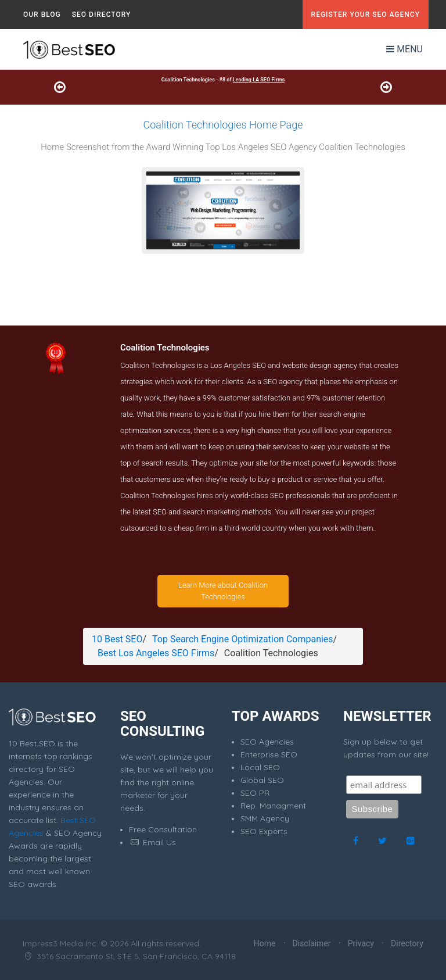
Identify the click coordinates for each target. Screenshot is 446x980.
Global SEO (262, 780)
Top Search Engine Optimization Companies (243, 639)
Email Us (152, 842)
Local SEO (260, 767)
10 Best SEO (117, 639)
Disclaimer (312, 943)
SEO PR (255, 793)
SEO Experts (264, 831)
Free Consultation (163, 829)
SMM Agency (265, 818)
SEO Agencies (267, 742)
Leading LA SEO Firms (259, 80)
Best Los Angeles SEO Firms (156, 653)
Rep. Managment (273, 806)
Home (265, 943)
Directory (407, 943)
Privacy (361, 943)
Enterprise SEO (269, 754)
